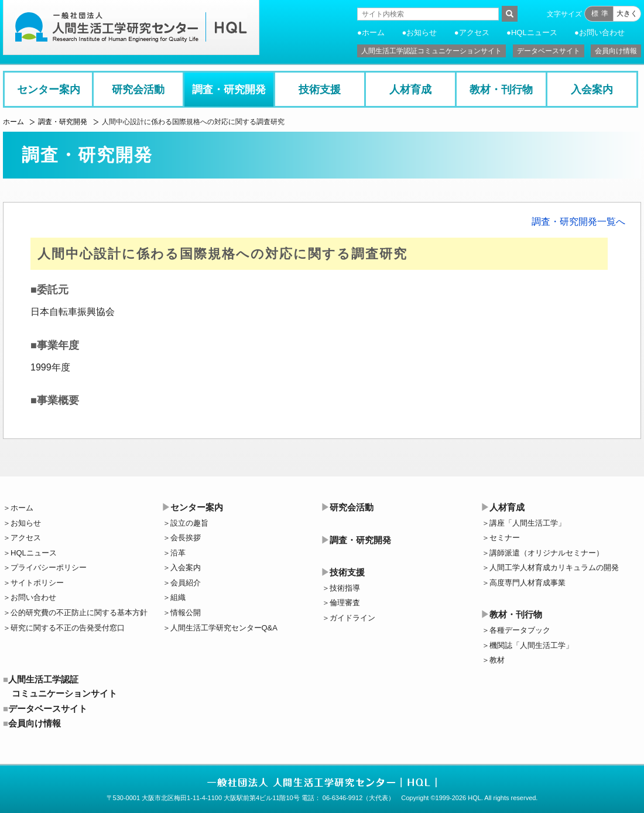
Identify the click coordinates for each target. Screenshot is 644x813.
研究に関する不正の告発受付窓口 (68, 628)
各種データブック (520, 630)
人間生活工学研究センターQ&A (224, 628)
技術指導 (345, 588)
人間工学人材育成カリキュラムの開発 (554, 567)
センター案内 (49, 90)
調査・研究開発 (229, 90)
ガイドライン (352, 618)
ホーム (373, 32)
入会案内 (592, 90)
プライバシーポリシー (49, 567)
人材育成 (410, 90)
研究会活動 (138, 90)
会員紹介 (186, 583)
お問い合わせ (602, 32)
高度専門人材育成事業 (527, 583)
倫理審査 (345, 603)
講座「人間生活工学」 (527, 523)
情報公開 (186, 613)
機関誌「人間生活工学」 (531, 645)
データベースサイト (549, 51)
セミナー (505, 538)
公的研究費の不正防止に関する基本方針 (79, 613)
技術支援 (320, 90)
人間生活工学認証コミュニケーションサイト (431, 51)
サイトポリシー (37, 583)
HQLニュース (534, 32)
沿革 (178, 553)
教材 (497, 660)
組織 (178, 597)
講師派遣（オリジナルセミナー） (547, 553)
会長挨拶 (186, 538)
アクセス (474, 32)
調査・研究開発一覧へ (578, 222)
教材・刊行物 (501, 90)
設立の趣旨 (189, 523)
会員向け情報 (616, 51)
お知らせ (422, 32)
